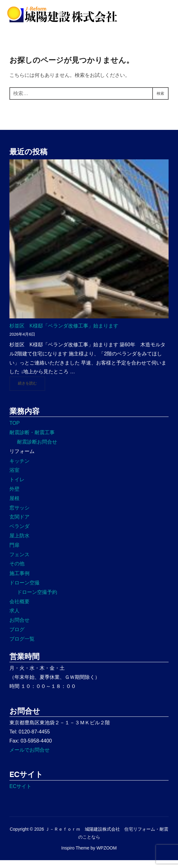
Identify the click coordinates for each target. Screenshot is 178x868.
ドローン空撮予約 (37, 600)
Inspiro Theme (75, 855)
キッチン (19, 469)
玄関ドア (19, 525)
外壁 (14, 496)
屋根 (14, 506)
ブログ (17, 637)
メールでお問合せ (30, 757)
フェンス (19, 562)
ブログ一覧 (22, 646)
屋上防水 (19, 543)
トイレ (17, 487)
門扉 (14, 553)
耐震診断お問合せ (37, 449)
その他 (17, 571)
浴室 (14, 478)
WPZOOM (107, 855)
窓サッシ (19, 515)
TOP (15, 431)
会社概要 (19, 609)
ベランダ (19, 534)
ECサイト (20, 794)
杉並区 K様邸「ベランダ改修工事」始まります (64, 333)
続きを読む (32, 391)
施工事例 (19, 581)
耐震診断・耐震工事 (32, 440)
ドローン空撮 (24, 590)
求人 (14, 618)
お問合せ (19, 628)
